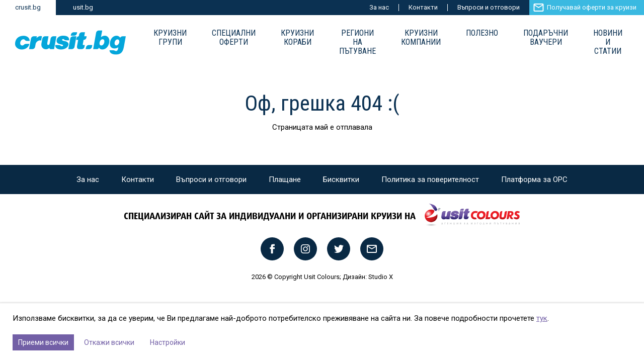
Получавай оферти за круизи (592, 7)
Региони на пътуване (357, 42)
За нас (379, 7)
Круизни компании (421, 38)
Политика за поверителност (430, 179)
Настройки (168, 342)
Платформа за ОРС (534, 179)
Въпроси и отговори (489, 7)
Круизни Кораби (297, 38)
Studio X (381, 277)
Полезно (482, 33)
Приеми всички (43, 342)
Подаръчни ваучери (546, 38)
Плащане (285, 179)
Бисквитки (341, 179)
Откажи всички (109, 342)
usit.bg (83, 7)
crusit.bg (28, 7)
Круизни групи (170, 38)
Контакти (423, 7)
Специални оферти (234, 38)
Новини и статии (608, 42)
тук (542, 318)
